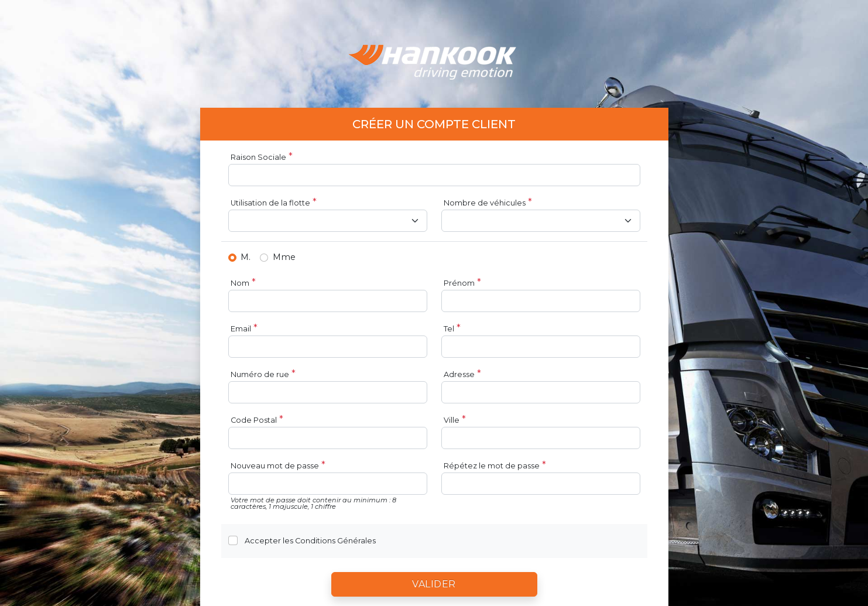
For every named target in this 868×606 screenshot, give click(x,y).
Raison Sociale (258, 157)
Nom (240, 283)
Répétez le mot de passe (492, 466)
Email (241, 329)
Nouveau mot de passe (275, 466)
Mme (284, 257)
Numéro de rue (260, 374)
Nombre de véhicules (485, 203)
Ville (452, 420)
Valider (434, 584)
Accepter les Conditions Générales (310, 541)
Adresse (459, 374)
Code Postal (254, 420)
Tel (449, 329)
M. (246, 257)
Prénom (459, 283)
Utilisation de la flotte (270, 203)
